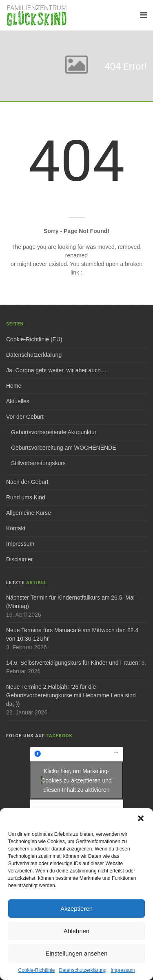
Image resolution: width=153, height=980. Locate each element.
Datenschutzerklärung (83, 970)
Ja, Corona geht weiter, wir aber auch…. (57, 370)
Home (14, 386)
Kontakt (16, 528)
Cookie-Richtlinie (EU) (34, 339)
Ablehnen (76, 931)
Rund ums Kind (26, 497)
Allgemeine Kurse (29, 513)
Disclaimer (19, 559)
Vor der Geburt (25, 417)
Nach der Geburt (27, 482)
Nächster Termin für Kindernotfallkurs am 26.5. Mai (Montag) (70, 602)
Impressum (123, 970)
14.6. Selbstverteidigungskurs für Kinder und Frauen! (73, 663)
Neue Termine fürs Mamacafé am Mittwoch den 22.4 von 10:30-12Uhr (72, 634)
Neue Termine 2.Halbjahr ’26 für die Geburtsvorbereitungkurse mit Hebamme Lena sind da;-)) (71, 695)
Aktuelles (18, 401)
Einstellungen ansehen (77, 953)
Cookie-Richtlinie (36, 970)
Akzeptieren (76, 909)
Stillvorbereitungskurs (38, 463)
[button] (141, 818)
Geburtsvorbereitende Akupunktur (54, 432)
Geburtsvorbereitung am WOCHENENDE (64, 448)
